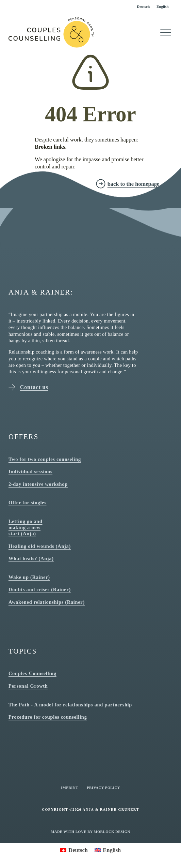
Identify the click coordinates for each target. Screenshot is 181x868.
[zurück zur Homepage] (128, 184)
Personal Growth (28, 686)
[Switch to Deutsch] (143, 7)
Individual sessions (30, 472)
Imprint (70, 788)
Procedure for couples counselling (48, 717)
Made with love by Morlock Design (90, 832)
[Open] (166, 33)
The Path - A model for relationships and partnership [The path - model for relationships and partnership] (70, 705)
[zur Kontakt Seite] (50, 184)
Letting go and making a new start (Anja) (26, 527)
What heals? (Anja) (31, 558)
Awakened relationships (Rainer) (47, 602)
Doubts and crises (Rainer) (40, 589)
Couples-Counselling (32, 673)
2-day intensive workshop (38, 484)
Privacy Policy (103, 788)
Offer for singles (28, 503)
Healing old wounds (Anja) (40, 546)
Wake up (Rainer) (29, 577)
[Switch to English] (162, 7)
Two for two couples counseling (45, 459)
